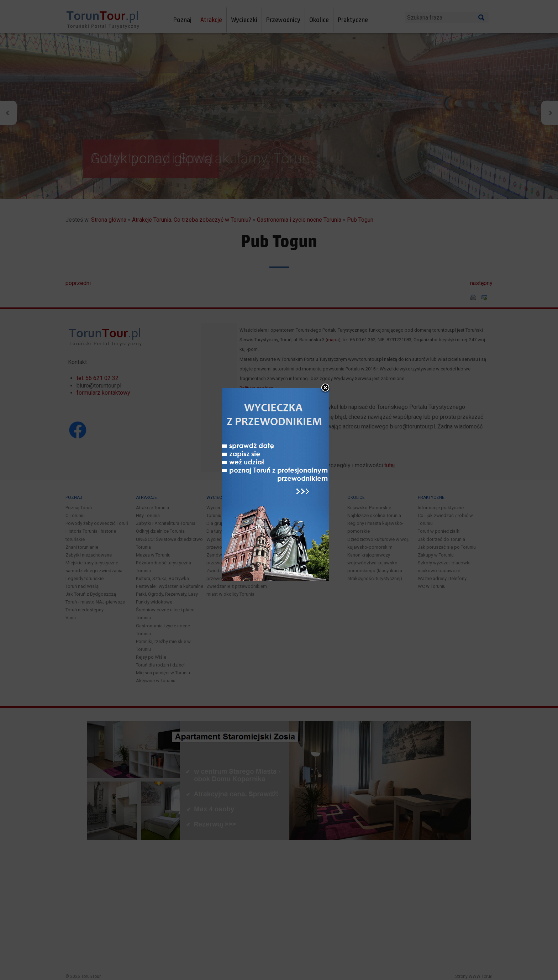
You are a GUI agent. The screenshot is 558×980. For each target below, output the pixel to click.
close (325, 379)
